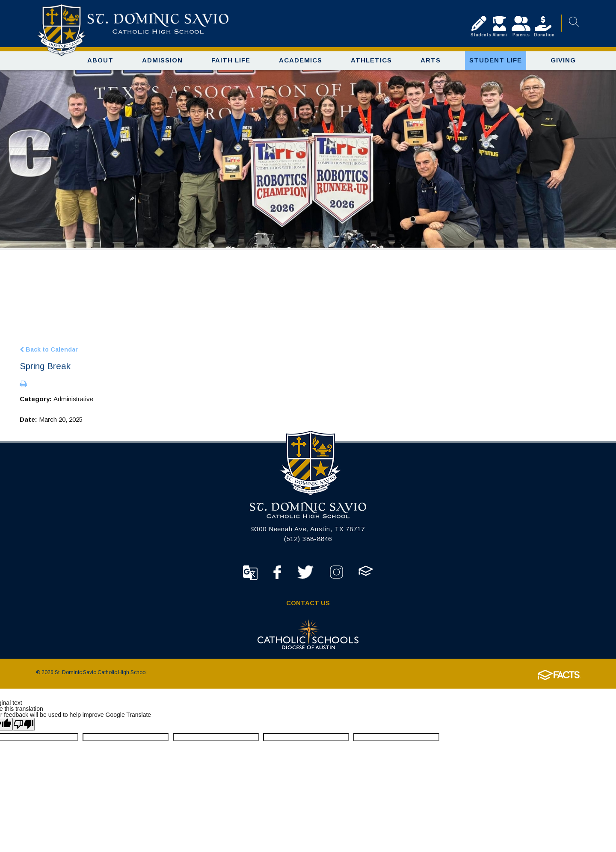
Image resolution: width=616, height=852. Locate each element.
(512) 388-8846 (308, 540)
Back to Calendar (49, 351)
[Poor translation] (24, 726)
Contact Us (308, 605)
